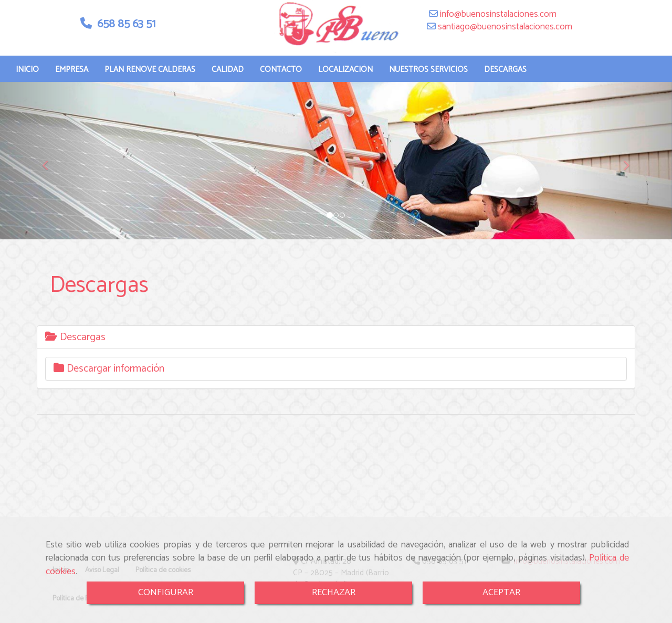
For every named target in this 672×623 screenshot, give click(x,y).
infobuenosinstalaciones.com (497, 25)
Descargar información (109, 379)
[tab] (336, 348)
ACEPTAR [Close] (501, 593)
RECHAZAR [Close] (334, 593)
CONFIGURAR (166, 593)
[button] (50, 171)
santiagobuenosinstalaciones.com (504, 37)
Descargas (75, 348)
